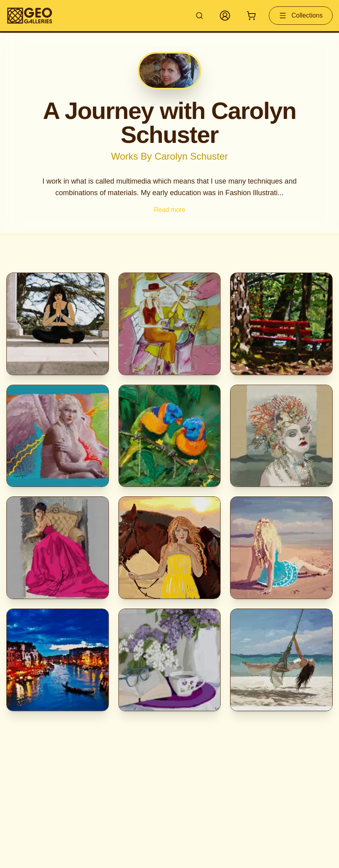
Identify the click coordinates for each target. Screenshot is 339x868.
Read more (169, 210)
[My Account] (225, 16)
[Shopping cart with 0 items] (251, 16)
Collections (301, 16)
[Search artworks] (199, 16)
